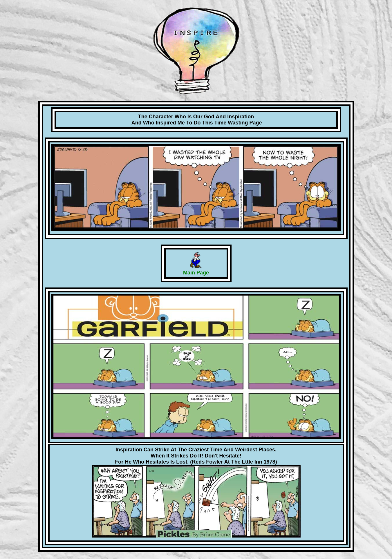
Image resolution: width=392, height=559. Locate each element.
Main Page (196, 273)
